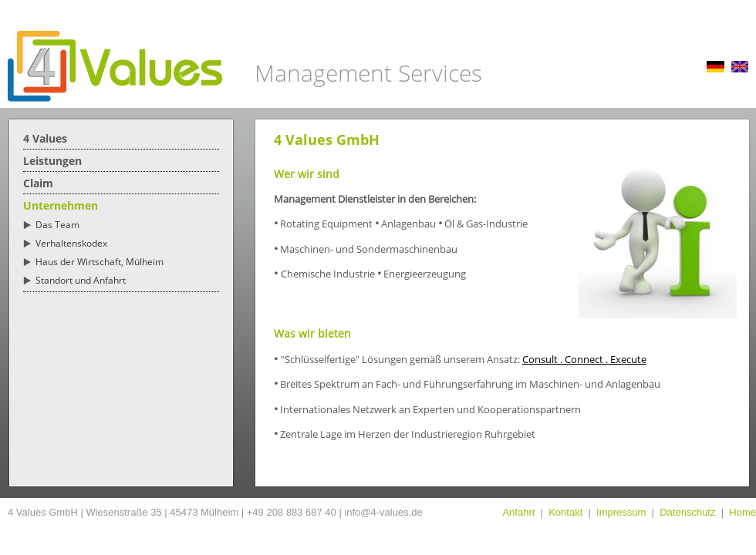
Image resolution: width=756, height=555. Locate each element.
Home (742, 512)
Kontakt (565, 512)
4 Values (45, 138)
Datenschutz (687, 512)
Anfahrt (518, 512)
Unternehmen (61, 205)
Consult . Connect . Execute (584, 359)
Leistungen (52, 161)
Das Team (57, 225)
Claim (38, 183)
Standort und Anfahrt (81, 280)
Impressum (621, 512)
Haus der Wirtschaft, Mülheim (100, 262)
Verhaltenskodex (71, 243)
